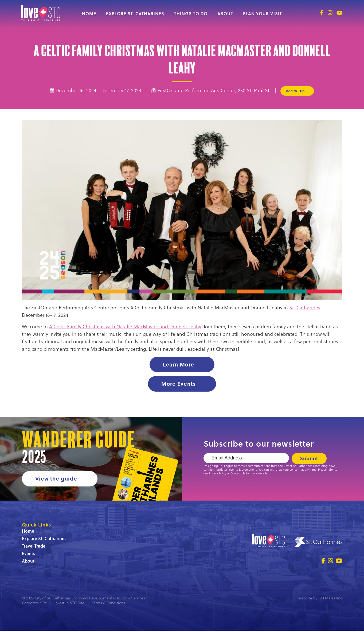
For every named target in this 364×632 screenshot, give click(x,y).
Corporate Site (34, 604)
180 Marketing (330, 599)
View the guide (56, 480)
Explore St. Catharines (135, 13)
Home (89, 13)
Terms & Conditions (108, 604)
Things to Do (191, 13)
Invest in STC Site (69, 604)
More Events (179, 384)
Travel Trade (34, 547)
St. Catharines (305, 308)
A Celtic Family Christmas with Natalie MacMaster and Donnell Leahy (125, 327)
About (225, 13)
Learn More (179, 364)
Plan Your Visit (263, 13)
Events (28, 555)
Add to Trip (297, 91)
